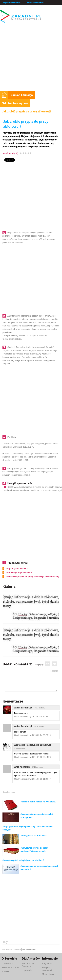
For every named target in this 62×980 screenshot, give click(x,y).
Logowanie (27, 970)
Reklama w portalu (10, 967)
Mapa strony (48, 974)
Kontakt (5, 971)
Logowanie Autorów (12, 3)
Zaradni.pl (17, 949)
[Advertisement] (31, 58)
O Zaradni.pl (7, 963)
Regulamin (47, 963)
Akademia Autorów (35, 3)
